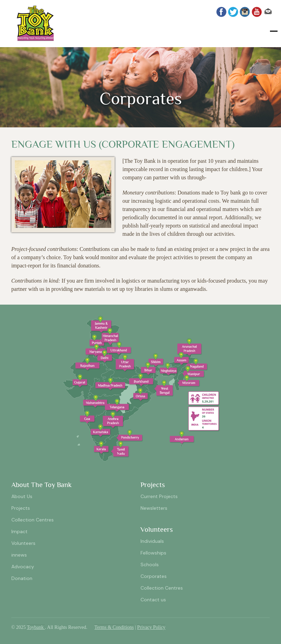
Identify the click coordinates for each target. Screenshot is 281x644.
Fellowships (153, 553)
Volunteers (23, 543)
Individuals (152, 541)
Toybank (36, 627)
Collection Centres (33, 520)
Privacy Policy (151, 627)
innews (19, 555)
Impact (19, 531)
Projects (21, 508)
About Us (22, 496)
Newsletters (154, 508)
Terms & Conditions (114, 627)
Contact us (153, 600)
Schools (150, 564)
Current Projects (159, 496)
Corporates (154, 576)
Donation (22, 578)
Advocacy (23, 567)
